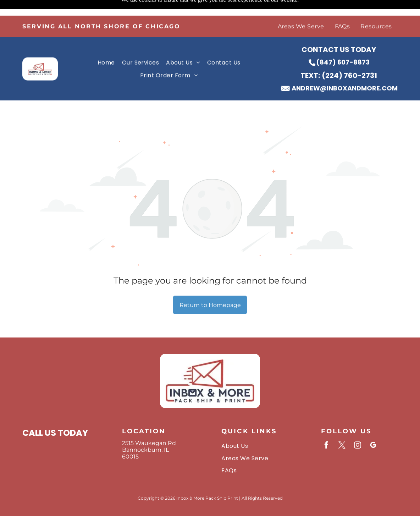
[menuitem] (301, 11)
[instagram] (358, 428)
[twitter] (342, 428)
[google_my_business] (373, 428)
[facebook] (326, 428)
